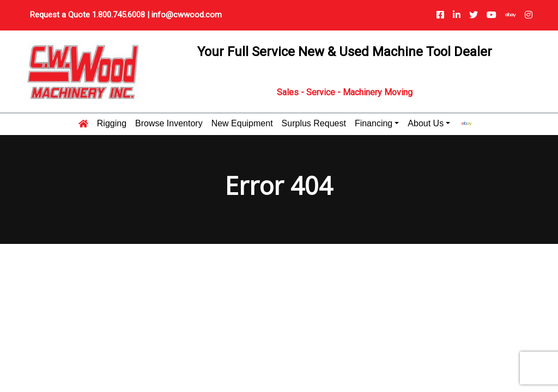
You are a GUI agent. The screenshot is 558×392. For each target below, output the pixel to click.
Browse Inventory (169, 124)
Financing (374, 124)
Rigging (112, 124)
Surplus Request (314, 124)
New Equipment (242, 124)
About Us (426, 124)
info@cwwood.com (187, 15)
